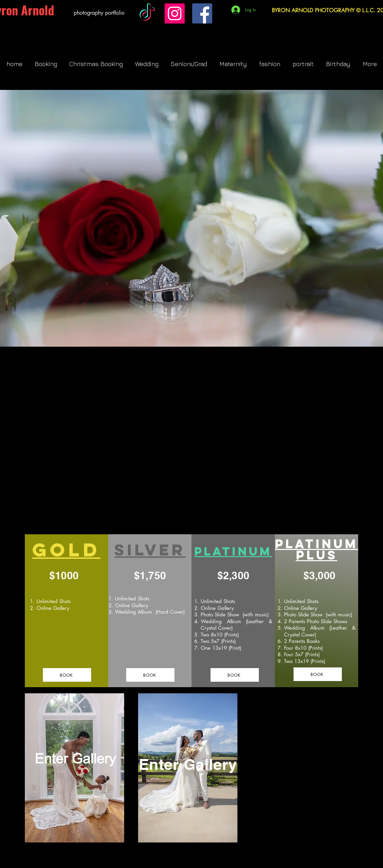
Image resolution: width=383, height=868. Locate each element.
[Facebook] (202, 13)
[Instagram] (175, 13)
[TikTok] (147, 13)
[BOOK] (67, 675)
